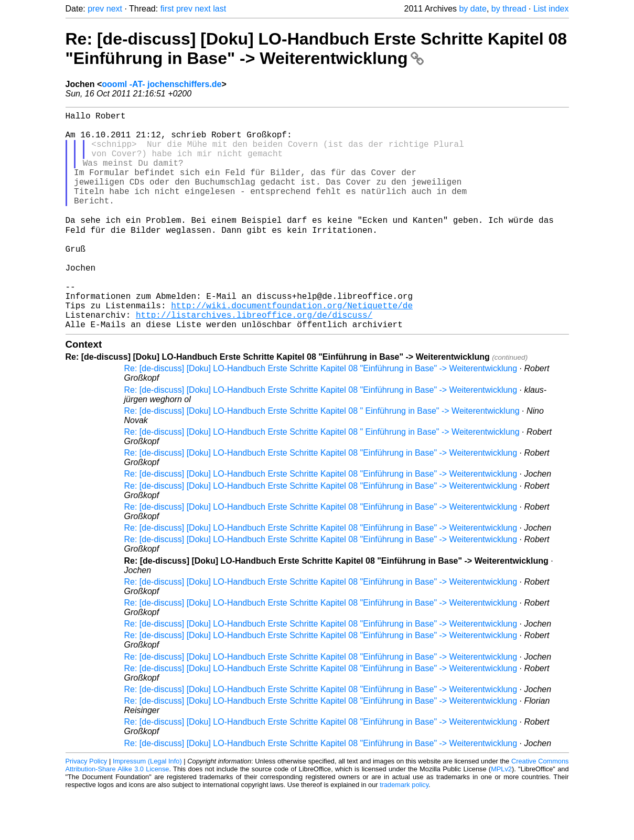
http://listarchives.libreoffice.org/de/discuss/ (254, 360)
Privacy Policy (87, 808)
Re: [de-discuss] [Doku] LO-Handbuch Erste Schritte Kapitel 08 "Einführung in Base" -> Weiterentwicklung (316, 49)
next (114, 9)
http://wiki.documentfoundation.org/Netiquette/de (292, 348)
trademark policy (404, 832)
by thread (509, 9)
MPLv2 (501, 816)
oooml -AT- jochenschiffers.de (162, 84)
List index (551, 9)
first (167, 9)
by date (472, 9)
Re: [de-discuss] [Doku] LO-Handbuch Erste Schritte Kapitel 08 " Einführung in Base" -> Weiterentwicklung (322, 458)
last (219, 9)
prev (96, 9)
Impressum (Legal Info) (147, 808)
